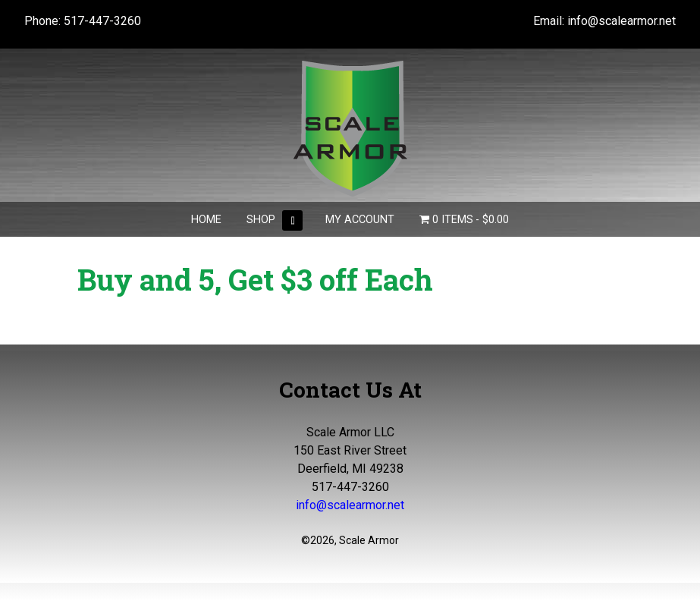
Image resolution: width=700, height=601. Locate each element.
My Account (360, 220)
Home (206, 220)
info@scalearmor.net (622, 21)
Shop (261, 220)
